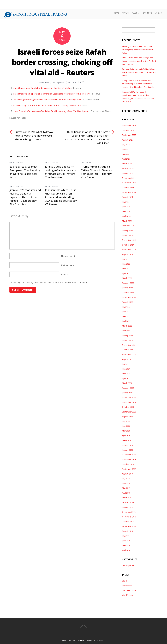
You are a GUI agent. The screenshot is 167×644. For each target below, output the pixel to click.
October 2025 (128, 130)
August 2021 (127, 359)
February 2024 (128, 226)
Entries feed (127, 586)
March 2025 (127, 164)
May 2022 (126, 316)
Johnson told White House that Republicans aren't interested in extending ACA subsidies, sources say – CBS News (62, 197)
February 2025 (128, 168)
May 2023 (126, 269)
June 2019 (126, 483)
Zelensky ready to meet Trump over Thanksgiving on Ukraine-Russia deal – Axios (25, 172)
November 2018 (129, 517)
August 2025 (127, 140)
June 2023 (126, 264)
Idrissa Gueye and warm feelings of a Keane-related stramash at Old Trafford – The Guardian (61, 172)
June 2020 (126, 426)
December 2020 (129, 398)
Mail (67, 265)
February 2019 (128, 502)
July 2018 (126, 536)
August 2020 (127, 417)
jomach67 (44, 82)
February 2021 (128, 388)
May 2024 (126, 211)
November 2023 (129, 240)
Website (65, 274)
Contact (159, 13)
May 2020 (126, 431)
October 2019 (128, 464)
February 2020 (128, 445)
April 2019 (126, 493)
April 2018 (126, 550)
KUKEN (125, 13)
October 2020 (128, 407)
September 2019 (129, 469)
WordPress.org (128, 595)
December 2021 (129, 340)
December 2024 (129, 178)
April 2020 (126, 436)
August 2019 (127, 474)
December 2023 (129, 235)
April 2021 (126, 378)
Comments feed (129, 590)
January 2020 (127, 450)
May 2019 (126, 488)
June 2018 (126, 541)
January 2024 (127, 230)
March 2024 (127, 221)
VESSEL (135, 13)
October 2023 (128, 245)
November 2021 (129, 345)
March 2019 (127, 498)
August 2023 (127, 254)
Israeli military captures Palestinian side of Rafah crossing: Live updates (47, 105)
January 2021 (127, 393)
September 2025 (129, 135)
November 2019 (129, 459)
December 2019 (129, 455)
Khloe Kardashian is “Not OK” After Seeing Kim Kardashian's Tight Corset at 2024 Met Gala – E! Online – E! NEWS (87, 138)
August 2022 (127, 302)
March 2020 (127, 440)
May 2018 (126, 545)
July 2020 (126, 421)
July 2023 (126, 259)
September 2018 (129, 526)
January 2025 (127, 173)
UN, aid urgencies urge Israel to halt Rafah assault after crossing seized (47, 100)
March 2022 (127, 326)
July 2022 (126, 307)
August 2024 (127, 197)
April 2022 (126, 321)
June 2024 (126, 207)
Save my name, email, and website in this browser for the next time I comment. (50, 283)
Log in (125, 581)
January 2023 (127, 288)
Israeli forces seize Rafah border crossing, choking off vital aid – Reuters (62, 62)
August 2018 (127, 531)
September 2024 (129, 192)
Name (68, 256)
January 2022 (127, 335)
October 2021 (128, 350)
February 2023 (128, 283)
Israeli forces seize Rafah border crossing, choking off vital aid (42, 88)
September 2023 (129, 250)
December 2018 (129, 512)
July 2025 (126, 145)
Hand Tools (147, 13)
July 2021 (126, 364)
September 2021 (129, 355)
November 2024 (129, 183)
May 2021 (126, 374)
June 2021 (126, 369)
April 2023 (126, 273)
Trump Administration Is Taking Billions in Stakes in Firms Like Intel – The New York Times (97, 172)
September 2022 (129, 297)
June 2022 (126, 312)
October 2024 (128, 188)
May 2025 (126, 154)
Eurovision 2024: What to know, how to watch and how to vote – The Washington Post (34, 136)
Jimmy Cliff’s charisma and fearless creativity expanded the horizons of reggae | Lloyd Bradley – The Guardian (25, 197)
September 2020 (129, 412)
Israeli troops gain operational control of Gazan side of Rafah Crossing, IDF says (51, 94)
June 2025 (126, 149)
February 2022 (128, 331)
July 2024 (126, 202)
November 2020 (129, 402)
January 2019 (127, 507)
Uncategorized (58, 82)
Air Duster (73, 82)
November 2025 (129, 125)
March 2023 (127, 278)
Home (116, 13)
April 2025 (126, 159)
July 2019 (126, 479)
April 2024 (126, 216)
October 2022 (128, 293)
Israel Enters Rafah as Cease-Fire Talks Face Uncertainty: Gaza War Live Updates (51, 111)
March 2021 (127, 383)
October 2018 (128, 521)
